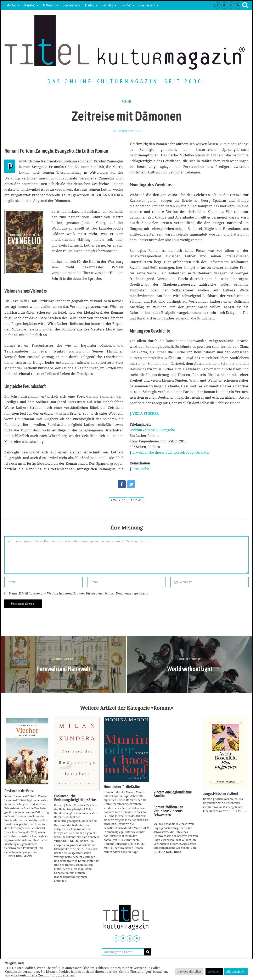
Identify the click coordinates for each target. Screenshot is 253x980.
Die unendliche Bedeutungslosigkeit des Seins (75, 798)
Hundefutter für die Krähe (122, 787)
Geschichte (118, 500)
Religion (136, 500)
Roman (126, 102)
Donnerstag (70, 5)
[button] (148, 952)
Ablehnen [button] (214, 971)
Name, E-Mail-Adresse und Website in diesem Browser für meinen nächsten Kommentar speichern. (79, 593)
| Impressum (147, 5)
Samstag (107, 5)
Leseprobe (141, 469)
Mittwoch (49, 5)
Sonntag (126, 5)
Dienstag (30, 5)
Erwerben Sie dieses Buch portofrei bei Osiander (171, 452)
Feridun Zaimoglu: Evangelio (152, 430)
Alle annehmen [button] (236, 971)
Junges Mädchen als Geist (221, 794)
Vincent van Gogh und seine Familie (173, 794)
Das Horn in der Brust (19, 791)
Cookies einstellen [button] (189, 971)
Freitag (90, 5)
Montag (11, 5)
